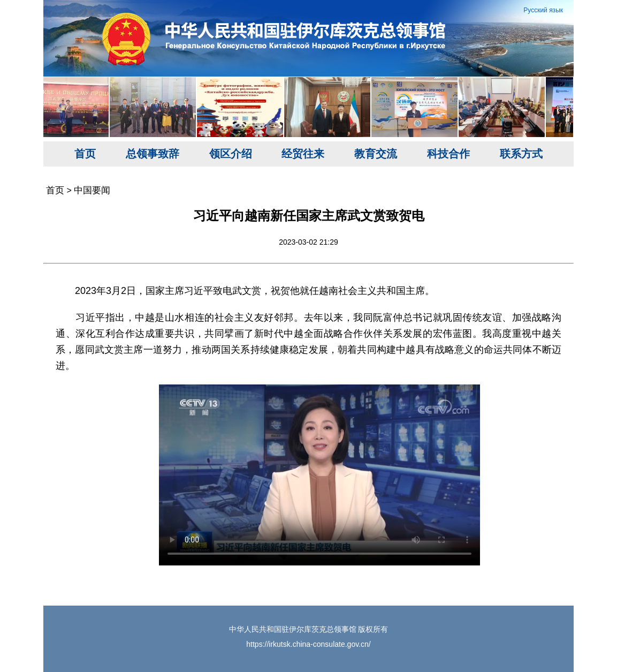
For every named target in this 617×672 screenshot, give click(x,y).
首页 (85, 154)
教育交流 (376, 154)
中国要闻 (92, 190)
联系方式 (521, 154)
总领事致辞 (153, 154)
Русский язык (543, 10)
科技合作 (448, 154)
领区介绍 (231, 154)
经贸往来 (303, 154)
